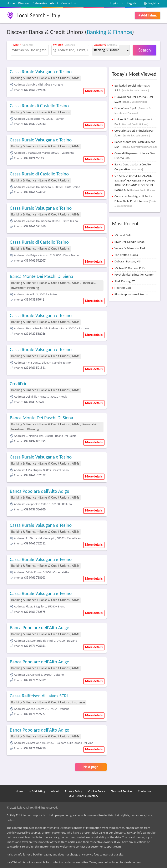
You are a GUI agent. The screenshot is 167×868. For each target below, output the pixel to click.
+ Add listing (148, 15)
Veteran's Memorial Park (130, 248)
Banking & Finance (110, 32)
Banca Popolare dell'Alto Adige (39, 491)
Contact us (69, 3)
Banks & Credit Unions (55, 78)
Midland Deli (123, 235)
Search (145, 50)
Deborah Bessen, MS (128, 261)
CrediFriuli (20, 384)
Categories (40, 3)
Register (132, 3)
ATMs (76, 78)
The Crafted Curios (126, 255)
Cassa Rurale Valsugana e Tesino (41, 72)
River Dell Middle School (130, 242)
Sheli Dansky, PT (125, 281)
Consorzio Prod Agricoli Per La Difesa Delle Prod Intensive (135, 201)
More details (94, 91)
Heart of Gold (123, 288)
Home (11, 3)
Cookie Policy (97, 791)
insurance (78, 702)
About (54, 3)
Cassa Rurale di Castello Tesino (39, 106)
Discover (24, 3)
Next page (91, 767)
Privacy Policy (74, 791)
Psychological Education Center (134, 275)
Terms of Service (121, 791)
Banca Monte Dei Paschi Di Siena (41, 276)
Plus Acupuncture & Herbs (131, 294)
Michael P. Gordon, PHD (130, 268)
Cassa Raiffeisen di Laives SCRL (39, 696)
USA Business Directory (84, 796)
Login (114, 3)
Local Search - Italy (38, 15)
